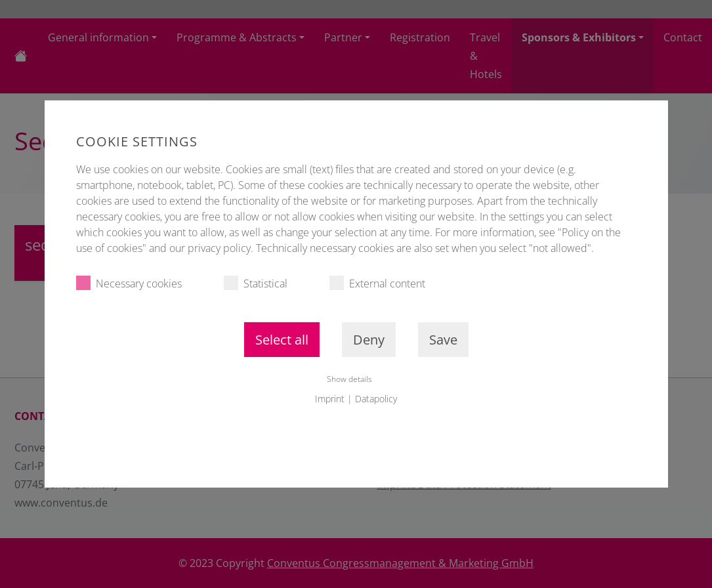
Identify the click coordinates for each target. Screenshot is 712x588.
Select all (282, 340)
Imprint (330, 399)
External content (377, 283)
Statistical (256, 283)
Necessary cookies (129, 283)
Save (443, 340)
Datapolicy (376, 399)
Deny (369, 340)
